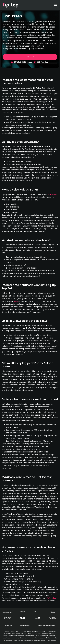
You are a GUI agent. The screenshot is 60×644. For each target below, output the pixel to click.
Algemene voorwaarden (46, 626)
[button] (55, 5)
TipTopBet (51, 598)
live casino (52, 194)
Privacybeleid (25, 626)
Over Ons (9, 626)
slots (16, 301)
